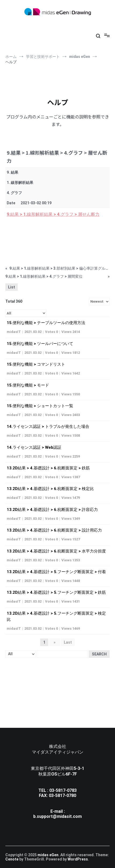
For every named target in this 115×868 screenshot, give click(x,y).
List (12, 287)
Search (99, 654)
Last (68, 642)
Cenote (12, 859)
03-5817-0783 (63, 790)
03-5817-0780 (62, 795)
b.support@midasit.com (58, 816)
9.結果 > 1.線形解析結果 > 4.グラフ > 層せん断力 (53, 214)
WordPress (78, 859)
